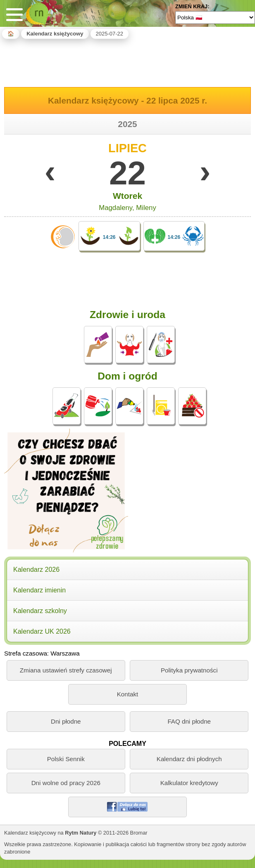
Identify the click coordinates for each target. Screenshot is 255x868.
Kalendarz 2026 (36, 570)
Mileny (146, 208)
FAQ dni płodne (189, 721)
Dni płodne (66, 721)
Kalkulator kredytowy (189, 783)
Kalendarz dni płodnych (189, 759)
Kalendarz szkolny (40, 611)
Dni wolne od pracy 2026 (66, 783)
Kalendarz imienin (39, 590)
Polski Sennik (66, 759)
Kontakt (128, 694)
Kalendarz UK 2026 (42, 631)
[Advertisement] (128, 61)
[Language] (215, 17)
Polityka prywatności (189, 670)
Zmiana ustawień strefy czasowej (66, 670)
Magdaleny (116, 208)
